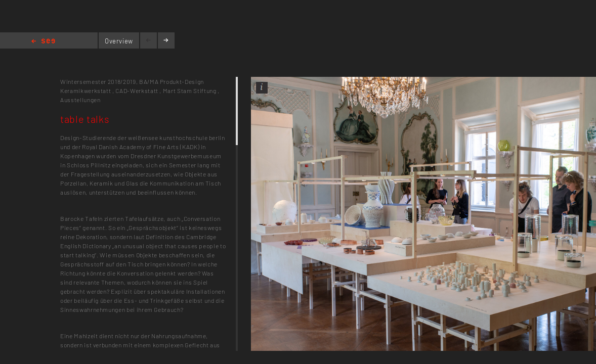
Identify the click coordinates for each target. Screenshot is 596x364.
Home (43, 42)
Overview (119, 41)
